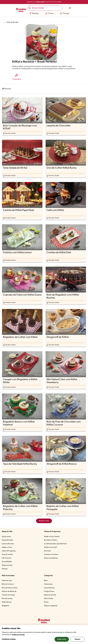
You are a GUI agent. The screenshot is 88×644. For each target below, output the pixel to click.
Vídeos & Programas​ (9, 551)
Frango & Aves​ (49, 591)
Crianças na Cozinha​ (51, 554)
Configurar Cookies (9, 639)
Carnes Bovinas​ (49, 588)
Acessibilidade (7, 562)
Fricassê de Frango (8, 595)
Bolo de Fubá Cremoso (10, 588)
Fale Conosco (7, 558)
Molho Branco (7, 602)
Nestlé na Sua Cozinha (52, 537)
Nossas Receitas (7, 540)
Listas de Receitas (12, 22)
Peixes (46, 602)
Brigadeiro (5, 606)
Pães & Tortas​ (49, 599)
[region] (44, 634)
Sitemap (5, 569)
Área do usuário (7, 554)
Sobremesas (48, 584)
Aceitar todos (62, 639)
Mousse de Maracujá (9, 591)
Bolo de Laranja (7, 599)
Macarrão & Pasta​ (50, 595)
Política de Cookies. (18, 635)
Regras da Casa (7, 565)
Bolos (46, 581)
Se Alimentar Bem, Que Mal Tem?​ (55, 544)
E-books (65, 13)
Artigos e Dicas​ (7, 547)
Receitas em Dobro (51, 540)
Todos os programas (51, 558)
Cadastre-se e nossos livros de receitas (44, 2)
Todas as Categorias (51, 606)
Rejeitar (77, 639)
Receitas (34, 13)
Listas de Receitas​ (8, 544)
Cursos (49, 13)
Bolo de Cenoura (8, 584)
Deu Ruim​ (47, 551)
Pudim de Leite (7, 581)
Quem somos (6, 537)
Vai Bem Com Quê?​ (51, 547)
